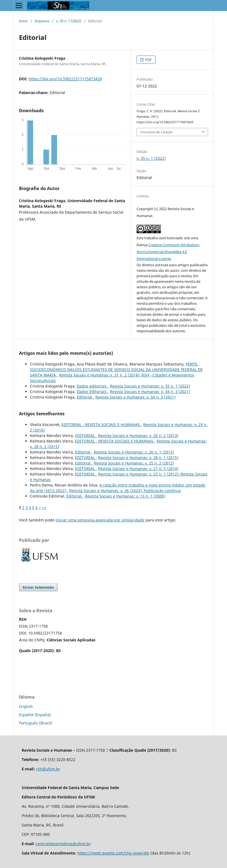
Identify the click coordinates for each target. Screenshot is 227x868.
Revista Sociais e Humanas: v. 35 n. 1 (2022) (150, 386)
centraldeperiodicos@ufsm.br (63, 844)
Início (23, 21)
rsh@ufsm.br (48, 769)
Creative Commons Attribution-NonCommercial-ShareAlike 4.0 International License (168, 252)
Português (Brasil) (36, 723)
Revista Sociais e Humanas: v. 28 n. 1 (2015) (138, 458)
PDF (148, 60)
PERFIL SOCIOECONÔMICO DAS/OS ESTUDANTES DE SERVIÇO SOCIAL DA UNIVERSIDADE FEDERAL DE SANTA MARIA (116, 370)
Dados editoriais (92, 386)
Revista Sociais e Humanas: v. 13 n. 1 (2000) (125, 496)
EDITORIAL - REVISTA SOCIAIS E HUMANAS (101, 425)
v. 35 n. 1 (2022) (69, 21)
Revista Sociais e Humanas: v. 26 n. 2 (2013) (138, 436)
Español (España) (35, 715)
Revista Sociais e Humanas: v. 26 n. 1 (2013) (134, 452)
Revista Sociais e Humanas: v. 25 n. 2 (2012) (134, 463)
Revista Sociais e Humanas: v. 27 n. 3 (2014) (138, 469)
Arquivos (42, 21)
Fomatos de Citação (157, 132)
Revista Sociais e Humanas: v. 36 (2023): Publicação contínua (125, 491)
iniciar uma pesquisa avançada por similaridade (100, 520)
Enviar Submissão (38, 587)
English (26, 706)
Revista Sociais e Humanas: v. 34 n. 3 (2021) (150, 392)
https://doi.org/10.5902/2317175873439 (65, 79)
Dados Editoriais (92, 392)
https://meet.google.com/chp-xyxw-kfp (113, 853)
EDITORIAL (85, 436)
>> (44, 508)
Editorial (85, 397)
